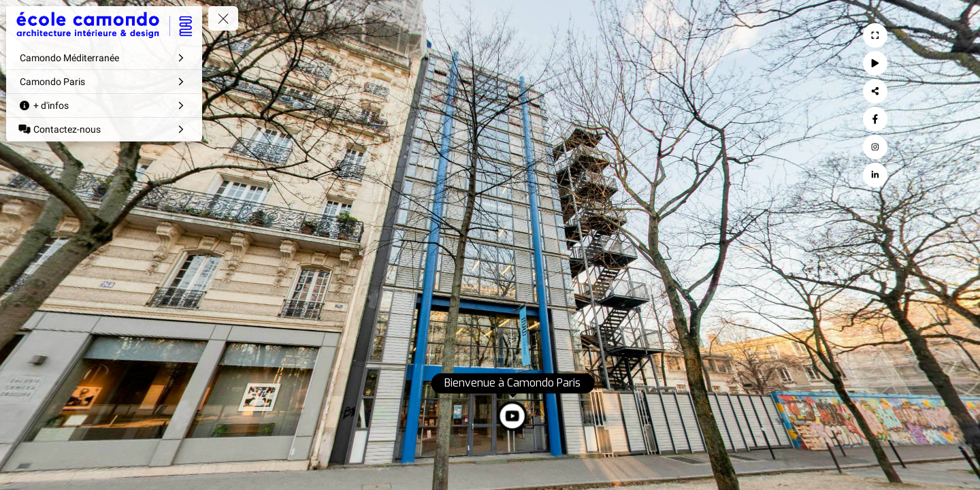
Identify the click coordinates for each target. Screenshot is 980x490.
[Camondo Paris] (104, 82)
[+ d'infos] (104, 105)
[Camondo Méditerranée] (104, 58)
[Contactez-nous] (104, 129)
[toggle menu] (223, 18)
